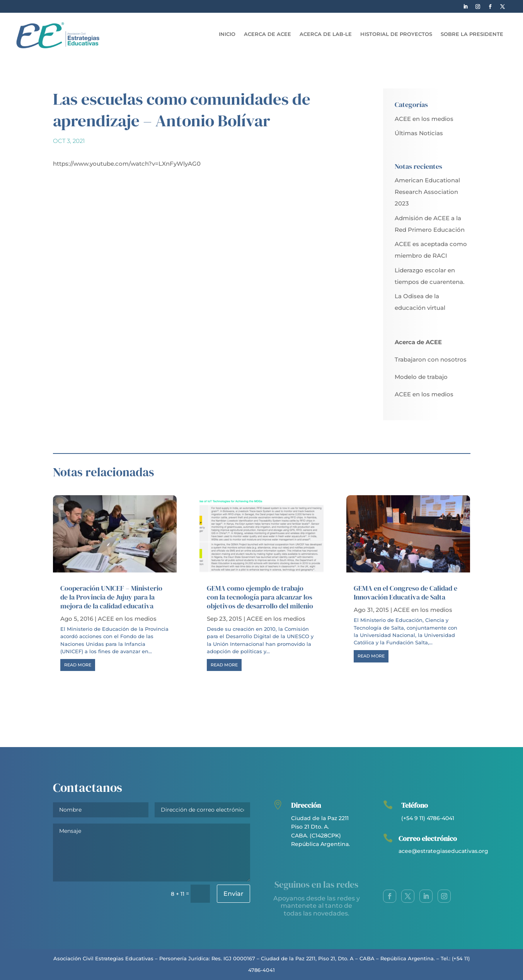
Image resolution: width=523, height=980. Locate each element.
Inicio (227, 34)
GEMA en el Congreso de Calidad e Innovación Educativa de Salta (405, 593)
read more (78, 665)
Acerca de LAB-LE (326, 34)
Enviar (233, 894)
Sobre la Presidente (472, 34)
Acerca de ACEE (267, 34)
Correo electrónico (428, 838)
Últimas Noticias (419, 133)
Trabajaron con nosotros (431, 359)
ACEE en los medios (424, 119)
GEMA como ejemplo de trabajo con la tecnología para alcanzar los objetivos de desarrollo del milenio (260, 597)
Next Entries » (450, 688)
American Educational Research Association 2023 (427, 192)
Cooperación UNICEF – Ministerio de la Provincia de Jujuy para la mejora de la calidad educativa (111, 597)
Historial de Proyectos (396, 34)
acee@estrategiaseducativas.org (443, 851)
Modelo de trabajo (421, 377)
